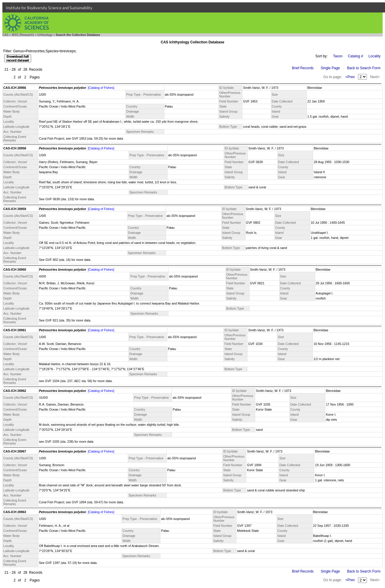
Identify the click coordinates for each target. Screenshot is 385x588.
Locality (374, 56)
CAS (5, 35)
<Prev (350, 77)
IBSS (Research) (23, 35)
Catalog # (355, 56)
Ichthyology (45, 35)
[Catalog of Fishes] (101, 88)
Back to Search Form (364, 68)
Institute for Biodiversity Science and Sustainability (49, 8)
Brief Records (303, 68)
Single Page (330, 68)
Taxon (338, 56)
